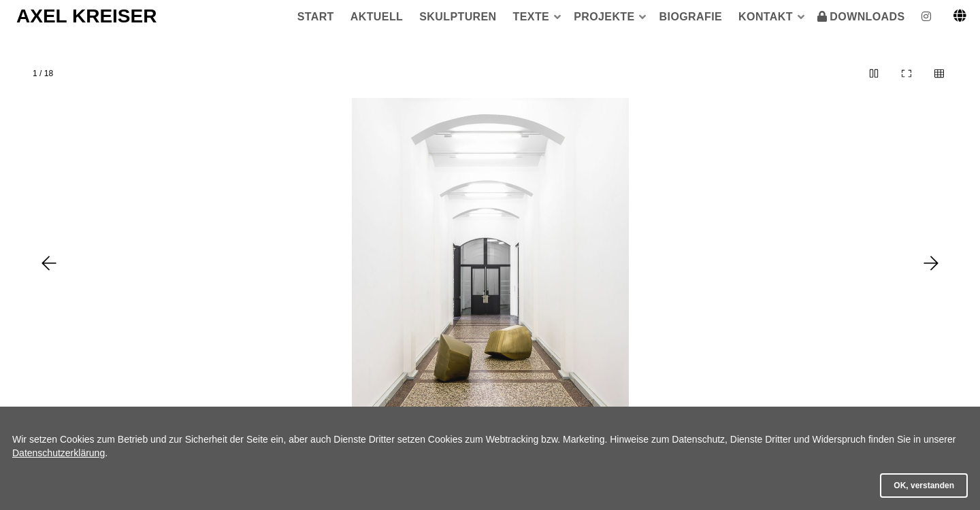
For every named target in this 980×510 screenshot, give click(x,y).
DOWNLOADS (867, 17)
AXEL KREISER (86, 16)
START (316, 17)
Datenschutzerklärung (59, 453)
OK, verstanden (924, 486)
